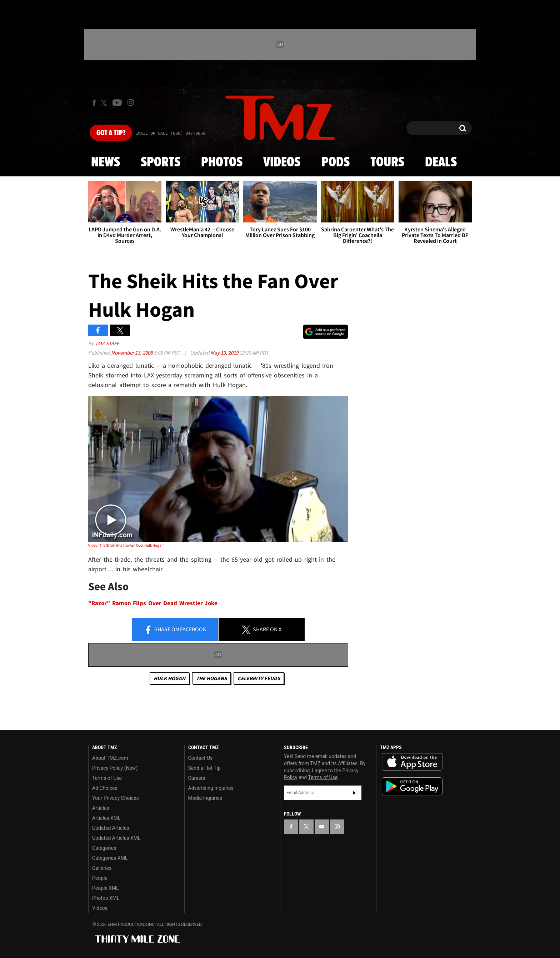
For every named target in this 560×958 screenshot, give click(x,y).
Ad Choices (105, 788)
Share (175, 630)
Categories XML (110, 858)
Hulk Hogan (169, 678)
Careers (197, 778)
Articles (101, 808)
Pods (336, 162)
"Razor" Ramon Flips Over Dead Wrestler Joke (153, 603)
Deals (441, 162)
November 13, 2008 (132, 353)
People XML (106, 888)
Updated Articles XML (116, 838)
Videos (282, 162)
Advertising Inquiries (211, 788)
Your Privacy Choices (116, 798)
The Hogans (211, 678)
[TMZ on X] (105, 103)
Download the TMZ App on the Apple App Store (412, 762)
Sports (161, 162)
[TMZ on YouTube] (322, 827)
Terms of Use (107, 778)
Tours (387, 162)
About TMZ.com (110, 758)
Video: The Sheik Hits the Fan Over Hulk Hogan (126, 545)
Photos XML (106, 898)
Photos (222, 162)
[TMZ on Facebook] (94, 103)
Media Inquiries (205, 798)
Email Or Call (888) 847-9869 (170, 134)
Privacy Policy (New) (115, 768)
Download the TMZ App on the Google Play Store (412, 786)
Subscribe (354, 793)
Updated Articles (111, 828)
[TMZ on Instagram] (131, 102)
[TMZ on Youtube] (117, 102)
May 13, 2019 (225, 353)
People (100, 878)
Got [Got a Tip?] (111, 133)
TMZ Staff (107, 343)
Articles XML (106, 818)
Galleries (102, 868)
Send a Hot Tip (204, 768)
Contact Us (201, 758)
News (106, 162)
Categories (104, 848)
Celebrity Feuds (259, 678)
